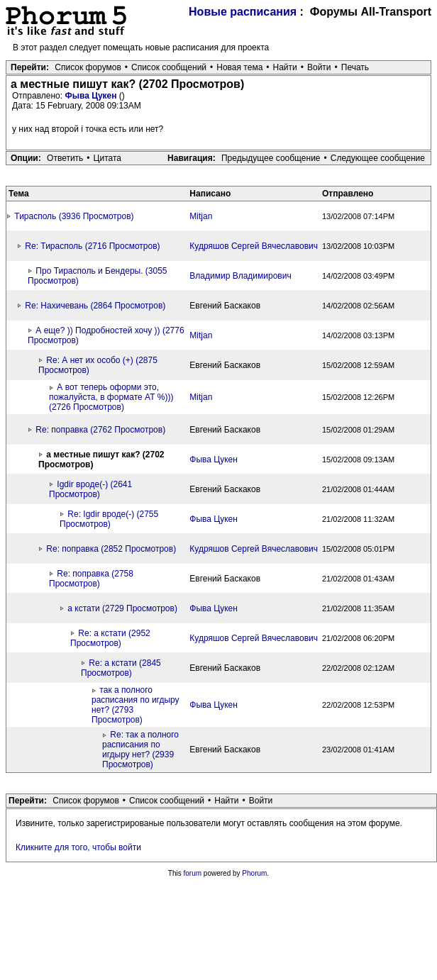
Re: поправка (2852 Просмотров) (111, 549)
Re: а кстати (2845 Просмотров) (121, 668)
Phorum (254, 873)
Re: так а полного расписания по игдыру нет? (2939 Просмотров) (140, 750)
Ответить (65, 158)
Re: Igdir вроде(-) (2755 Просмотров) (109, 519)
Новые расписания (243, 12)
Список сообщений (169, 67)
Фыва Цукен (92, 96)
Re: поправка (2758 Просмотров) (91, 579)
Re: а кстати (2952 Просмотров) (110, 638)
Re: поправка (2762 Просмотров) (100, 430)
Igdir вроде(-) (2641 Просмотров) (90, 489)
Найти (285, 67)
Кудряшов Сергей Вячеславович (254, 246)
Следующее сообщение (378, 158)
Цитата (107, 158)
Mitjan (201, 216)
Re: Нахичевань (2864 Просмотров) (95, 306)
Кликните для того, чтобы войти (78, 847)
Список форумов (88, 67)
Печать (355, 67)
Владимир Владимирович (240, 276)
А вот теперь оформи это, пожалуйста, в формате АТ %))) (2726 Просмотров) (111, 397)
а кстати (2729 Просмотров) (122, 608)
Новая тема (239, 67)
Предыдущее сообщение (271, 158)
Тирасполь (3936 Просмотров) (74, 216)
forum (193, 873)
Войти (319, 67)
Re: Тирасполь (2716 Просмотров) (92, 246)
